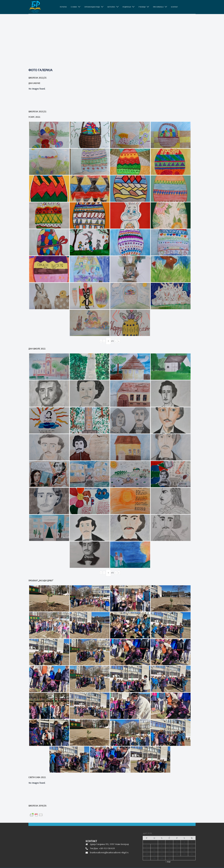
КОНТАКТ (174, 7)
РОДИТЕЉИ (127, 7)
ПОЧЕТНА (63, 7)
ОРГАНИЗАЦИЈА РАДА (92, 7)
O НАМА (74, 7)
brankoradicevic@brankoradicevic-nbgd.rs (109, 852)
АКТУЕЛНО (111, 7)
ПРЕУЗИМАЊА (158, 7)
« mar (168, 862)
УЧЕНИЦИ (142, 7)
